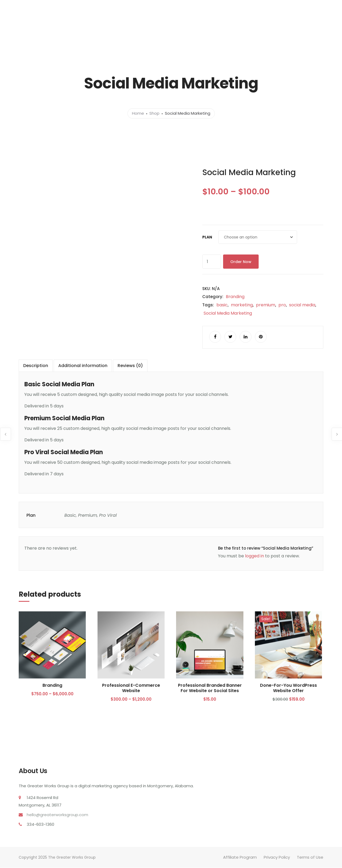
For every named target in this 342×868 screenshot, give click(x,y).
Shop (154, 113)
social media (302, 305)
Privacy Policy (277, 857)
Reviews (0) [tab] (130, 366)
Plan (207, 237)
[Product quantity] (212, 262)
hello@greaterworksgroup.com (57, 815)
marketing (242, 305)
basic (222, 305)
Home (138, 113)
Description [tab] (36, 366)
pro (282, 305)
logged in (254, 556)
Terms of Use (310, 857)
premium (266, 305)
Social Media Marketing (228, 313)
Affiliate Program (240, 857)
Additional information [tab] (83, 366)
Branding (235, 297)
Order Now (241, 262)
